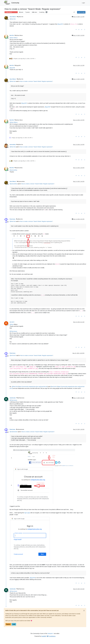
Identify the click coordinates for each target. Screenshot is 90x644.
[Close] (84, 611)
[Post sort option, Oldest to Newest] (74, 12)
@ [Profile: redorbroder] (13, 432)
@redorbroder (20, 429)
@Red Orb (20, 17)
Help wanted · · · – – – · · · (11, 12)
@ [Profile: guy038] (60, 24)
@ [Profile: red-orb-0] (13, 355)
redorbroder (13, 398)
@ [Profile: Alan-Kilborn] (14, 38)
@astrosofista (19, 168)
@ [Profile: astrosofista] (13, 170)
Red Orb (12, 35)
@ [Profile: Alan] (11, 324)
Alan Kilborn (13, 17)
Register (8, 624)
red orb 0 (12, 322)
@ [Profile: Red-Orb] (13, 19)
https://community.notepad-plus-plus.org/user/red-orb (33, 387)
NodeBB (44, 636)
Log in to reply (81, 12)
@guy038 (18, 65)
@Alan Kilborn (19, 35)
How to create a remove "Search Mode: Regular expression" (36, 81)
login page (27, 513)
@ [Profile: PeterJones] (13, 331)
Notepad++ (51, 633)
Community (15, 3)
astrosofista (13, 145)
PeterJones (12, 219)
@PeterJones (20, 398)
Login (14, 624)
